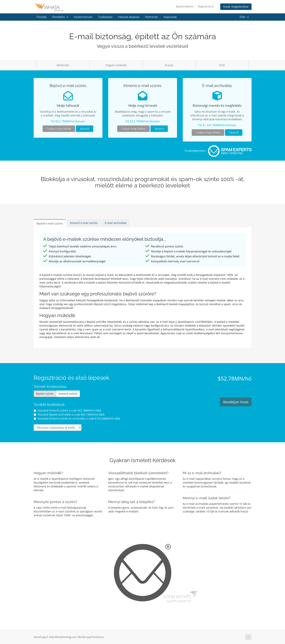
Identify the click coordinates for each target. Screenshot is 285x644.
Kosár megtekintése (236, 7)
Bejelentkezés (185, 6)
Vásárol (85, 129)
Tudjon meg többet (59, 129)
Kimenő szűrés (68, 394)
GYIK (222, 65)
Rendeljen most (236, 402)
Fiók (244, 17)
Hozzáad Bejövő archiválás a (69, 414)
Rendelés (60, 17)
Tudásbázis (105, 17)
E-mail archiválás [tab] (116, 223)
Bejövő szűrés (45, 394)
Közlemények (83, 17)
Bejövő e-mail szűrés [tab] (50, 223)
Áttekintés (63, 65)
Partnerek (151, 17)
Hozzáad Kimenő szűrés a (67, 410)
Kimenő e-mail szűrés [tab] (84, 223)
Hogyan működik (116, 65)
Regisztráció (206, 6)
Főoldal (41, 17)
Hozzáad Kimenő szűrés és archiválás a (77, 418)
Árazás (169, 65)
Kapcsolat (170, 17)
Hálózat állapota (129, 17)
